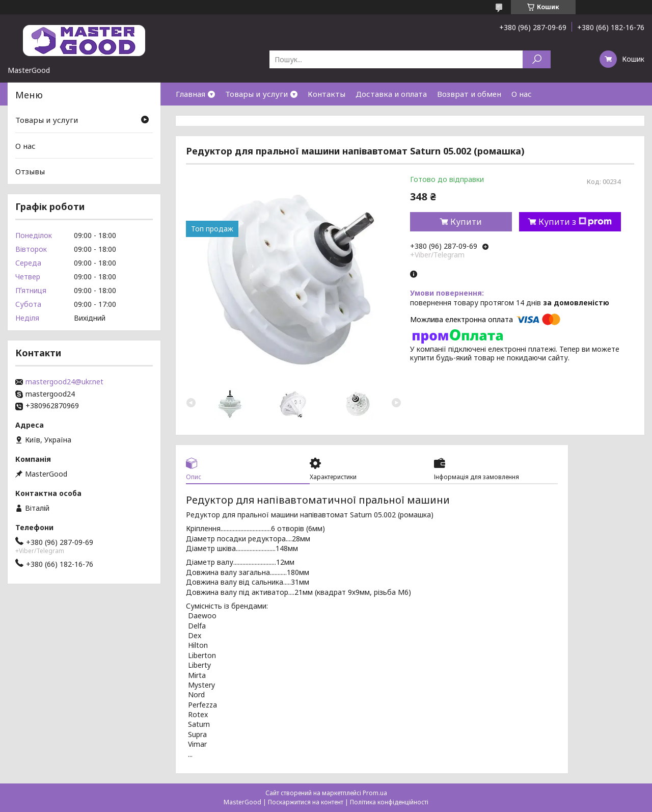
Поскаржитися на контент (306, 802)
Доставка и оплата (391, 94)
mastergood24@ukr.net (64, 382)
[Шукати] (537, 59)
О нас (522, 94)
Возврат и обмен (469, 94)
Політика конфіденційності (389, 802)
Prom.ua (375, 793)
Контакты (327, 94)
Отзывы (30, 171)
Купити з (575, 222)
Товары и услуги (256, 94)
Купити (466, 222)
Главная (191, 94)
